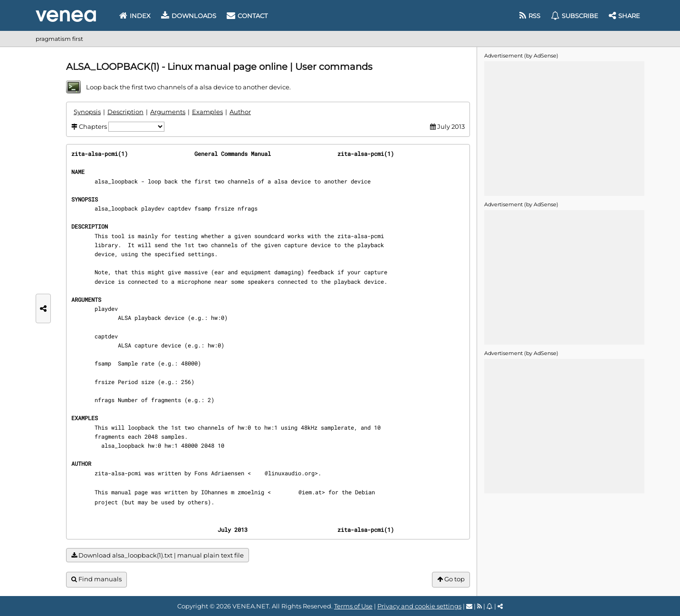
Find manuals (96, 579)
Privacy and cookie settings (419, 606)
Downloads (189, 16)
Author (240, 112)
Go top (451, 579)
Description (125, 112)
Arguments (168, 112)
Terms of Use (353, 606)
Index (135, 16)
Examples (207, 112)
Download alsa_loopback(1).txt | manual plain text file (158, 555)
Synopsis (87, 112)
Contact (247, 16)
